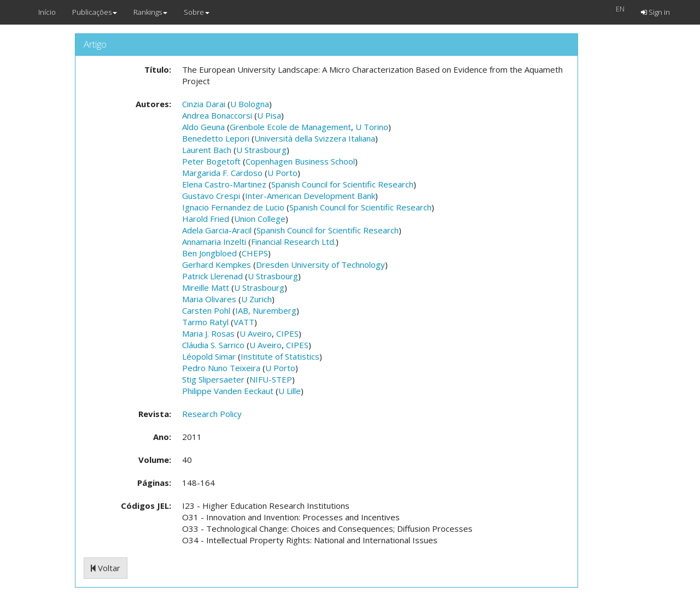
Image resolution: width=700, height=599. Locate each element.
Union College (260, 219)
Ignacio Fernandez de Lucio (233, 207)
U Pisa (269, 115)
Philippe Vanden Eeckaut (228, 391)
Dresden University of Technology (320, 265)
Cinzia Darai (204, 104)
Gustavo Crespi (211, 196)
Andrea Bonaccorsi (217, 115)
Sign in (655, 12)
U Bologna (250, 104)
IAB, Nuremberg (266, 310)
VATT (244, 322)
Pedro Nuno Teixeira (221, 368)
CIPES (287, 333)
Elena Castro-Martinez (224, 184)
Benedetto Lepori (216, 138)
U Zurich (256, 299)
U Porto (282, 173)
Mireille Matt (206, 287)
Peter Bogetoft (211, 161)
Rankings (150, 12)
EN (620, 9)
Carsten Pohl (206, 310)
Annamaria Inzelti (214, 242)
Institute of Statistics (280, 356)
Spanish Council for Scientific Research (342, 184)
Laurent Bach (207, 150)
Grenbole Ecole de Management (290, 127)
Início (47, 12)
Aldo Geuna (203, 127)
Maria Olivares (209, 299)
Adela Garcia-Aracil (217, 230)
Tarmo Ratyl (205, 322)
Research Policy (212, 414)
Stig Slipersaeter (213, 379)
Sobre (197, 12)
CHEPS (255, 253)
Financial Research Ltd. (293, 242)
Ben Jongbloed (209, 253)
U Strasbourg (261, 150)
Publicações (95, 12)
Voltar (106, 568)
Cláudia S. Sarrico (213, 345)
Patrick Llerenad (212, 276)
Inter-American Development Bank (310, 196)
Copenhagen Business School (300, 161)
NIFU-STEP (271, 379)
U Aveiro (256, 333)
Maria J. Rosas (208, 333)
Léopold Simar (209, 356)
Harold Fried (206, 219)
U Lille (290, 391)
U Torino (372, 127)
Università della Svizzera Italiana (315, 138)
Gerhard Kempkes (217, 265)
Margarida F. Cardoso (222, 173)
